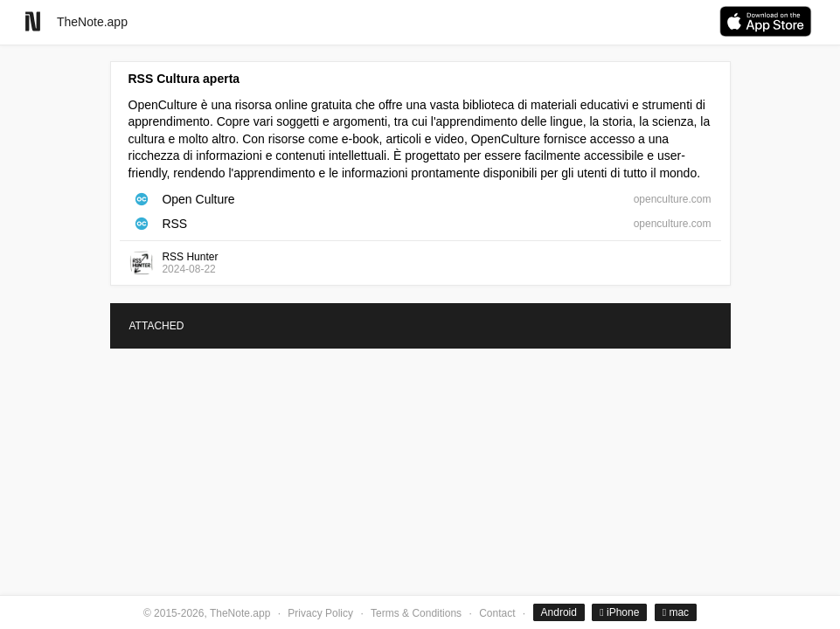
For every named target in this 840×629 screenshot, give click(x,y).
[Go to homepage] (33, 21)
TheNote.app (92, 22)
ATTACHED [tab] (157, 326)
